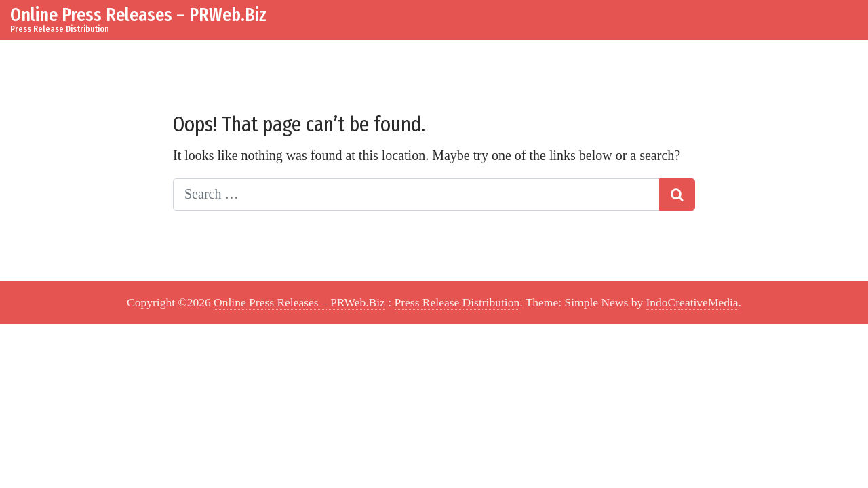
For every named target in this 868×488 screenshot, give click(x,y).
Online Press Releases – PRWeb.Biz (138, 15)
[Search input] (416, 195)
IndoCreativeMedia (692, 302)
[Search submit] (677, 195)
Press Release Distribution (457, 302)
